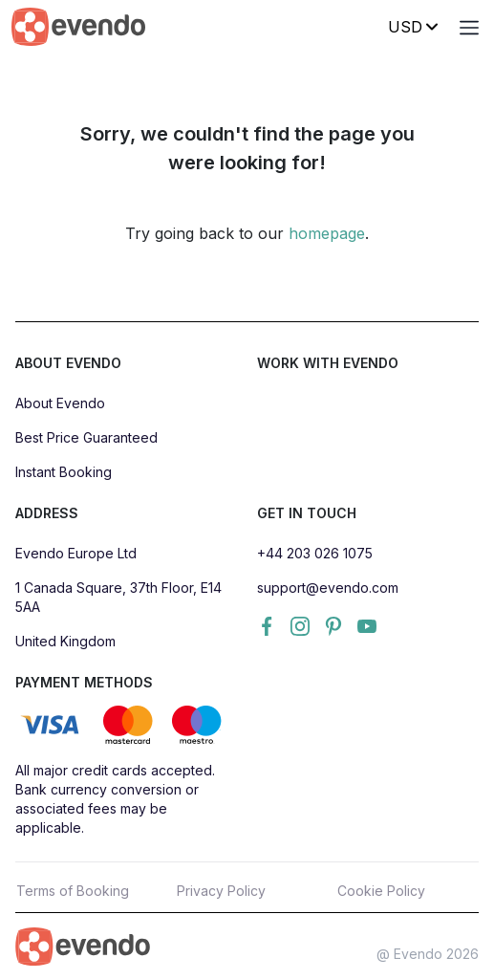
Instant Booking (64, 472)
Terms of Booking (73, 891)
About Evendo (60, 403)
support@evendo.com (328, 588)
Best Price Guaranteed (86, 437)
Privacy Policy (221, 891)
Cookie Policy (381, 891)
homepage (327, 233)
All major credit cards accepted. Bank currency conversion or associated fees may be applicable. (115, 799)
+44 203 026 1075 (315, 553)
